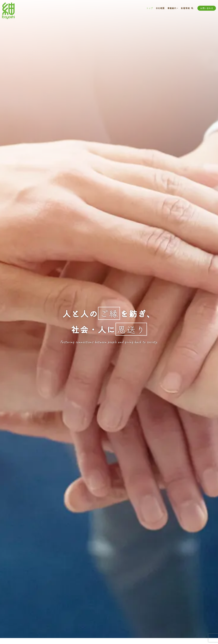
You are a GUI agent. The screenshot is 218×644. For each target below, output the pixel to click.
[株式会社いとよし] (8, 11)
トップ (150, 8)
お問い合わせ (207, 8)
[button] (192, 8)
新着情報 (185, 8)
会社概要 (160, 8)
